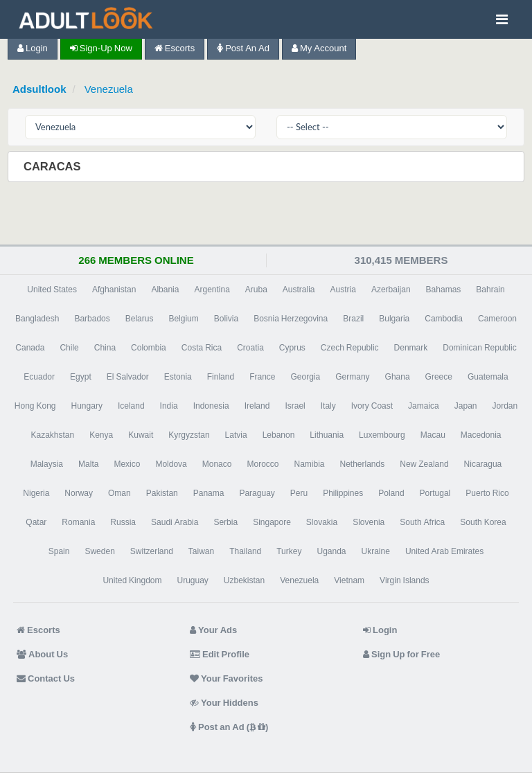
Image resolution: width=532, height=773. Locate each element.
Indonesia (211, 406)
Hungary (87, 406)
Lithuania (327, 435)
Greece (439, 377)
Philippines (343, 493)
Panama (209, 493)
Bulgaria (394, 319)
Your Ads (213, 630)
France (262, 377)
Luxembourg (382, 435)
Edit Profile (220, 654)
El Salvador (128, 377)
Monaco (217, 464)
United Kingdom (132, 580)
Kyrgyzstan (189, 435)
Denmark (411, 348)
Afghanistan (114, 290)
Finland (221, 377)
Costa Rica (202, 348)
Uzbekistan (244, 580)
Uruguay (192, 580)
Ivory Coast (372, 406)
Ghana (398, 377)
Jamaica (424, 406)
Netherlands (363, 464)
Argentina (212, 290)
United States (52, 290)
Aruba (256, 290)
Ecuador (39, 377)
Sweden (99, 551)
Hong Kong (35, 406)
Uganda (331, 551)
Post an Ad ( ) (229, 727)
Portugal (435, 493)
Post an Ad (243, 48)
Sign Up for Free (401, 654)
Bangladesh (37, 319)
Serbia (225, 522)
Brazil (353, 319)
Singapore (272, 522)
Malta (88, 464)
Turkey (289, 551)
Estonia (178, 377)
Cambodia (444, 319)
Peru (299, 493)
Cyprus (292, 348)
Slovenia (369, 522)
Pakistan (162, 493)
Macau (433, 435)
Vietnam (349, 580)
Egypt (81, 377)
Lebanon (279, 435)
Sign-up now (101, 48)
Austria (343, 290)
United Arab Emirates (444, 551)
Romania (78, 522)
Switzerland (152, 551)
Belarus (140, 319)
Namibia (309, 464)
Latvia (236, 435)
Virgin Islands (404, 580)
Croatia (250, 348)
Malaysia (47, 464)
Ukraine (376, 551)
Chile (69, 348)
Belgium (183, 319)
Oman (119, 493)
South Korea (483, 522)
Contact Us (46, 678)
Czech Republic (350, 348)
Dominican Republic (479, 348)
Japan (466, 406)
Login (33, 48)
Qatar (36, 522)
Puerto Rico (487, 493)
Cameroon (497, 319)
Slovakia (322, 522)
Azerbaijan (391, 290)
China (105, 348)
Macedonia (481, 435)
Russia (123, 522)
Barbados (92, 319)
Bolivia (226, 319)
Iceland (131, 406)
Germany (352, 377)
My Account (319, 48)
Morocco (263, 464)
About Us (42, 654)
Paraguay (257, 493)
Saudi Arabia (175, 522)
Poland (391, 493)
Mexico (127, 464)
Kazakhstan (52, 435)
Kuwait (141, 435)
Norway (79, 493)
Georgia (306, 377)
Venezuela (109, 89)
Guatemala (488, 377)
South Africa (422, 522)
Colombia (149, 348)
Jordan (505, 406)
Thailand (245, 551)
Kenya (101, 435)
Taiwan (201, 551)
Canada (30, 348)
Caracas (54, 166)
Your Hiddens (224, 703)
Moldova (171, 464)
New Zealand (424, 464)
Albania (165, 290)
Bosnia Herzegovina (291, 319)
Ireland (257, 406)
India (169, 406)
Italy (328, 406)
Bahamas (444, 290)
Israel (295, 406)
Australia (299, 290)
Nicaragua (483, 464)
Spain (59, 551)
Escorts (175, 48)
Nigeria (36, 493)
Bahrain (490, 290)
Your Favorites (226, 678)
